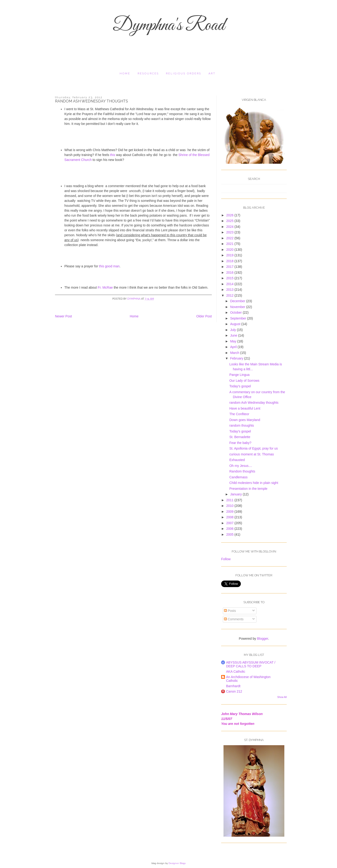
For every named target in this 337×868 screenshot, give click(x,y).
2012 (230, 295)
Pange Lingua (239, 375)
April (234, 347)
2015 (230, 278)
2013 (230, 290)
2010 (230, 506)
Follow (226, 559)
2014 (230, 284)
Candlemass (238, 477)
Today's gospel (240, 386)
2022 (230, 238)
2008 (230, 517)
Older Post (204, 316)
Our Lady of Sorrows (244, 381)
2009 (230, 512)
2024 (230, 227)
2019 (230, 255)
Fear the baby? (240, 443)
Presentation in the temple (248, 489)
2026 (230, 215)
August (236, 324)
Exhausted (237, 460)
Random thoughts (242, 471)
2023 (230, 232)
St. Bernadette (240, 437)
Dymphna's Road (168, 26)
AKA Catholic (236, 672)
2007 (230, 523)
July (233, 330)
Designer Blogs (177, 863)
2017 (230, 267)
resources (148, 74)
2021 (230, 244)
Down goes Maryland (245, 420)
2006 (230, 529)
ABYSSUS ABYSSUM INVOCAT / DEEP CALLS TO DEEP (251, 664)
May (234, 341)
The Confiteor (239, 414)
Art (212, 74)
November (238, 307)
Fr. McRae (105, 287)
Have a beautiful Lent (245, 408)
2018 (230, 261)
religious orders (184, 74)
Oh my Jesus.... (241, 466)
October (236, 312)
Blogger (262, 639)
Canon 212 (234, 691)
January (236, 494)
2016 (230, 272)
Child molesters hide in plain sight (254, 483)
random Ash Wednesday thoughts (254, 403)
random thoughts (242, 425)
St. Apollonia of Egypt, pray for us (254, 448)
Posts (230, 611)
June (234, 335)
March (235, 353)
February (237, 358)
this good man (109, 266)
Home (125, 74)
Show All (282, 697)
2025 (230, 221)
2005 (230, 534)
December (238, 301)
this (113, 155)
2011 (230, 500)
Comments (234, 619)
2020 (230, 250)
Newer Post (63, 316)
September (238, 318)
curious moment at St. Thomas (252, 454)
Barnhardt (233, 686)
